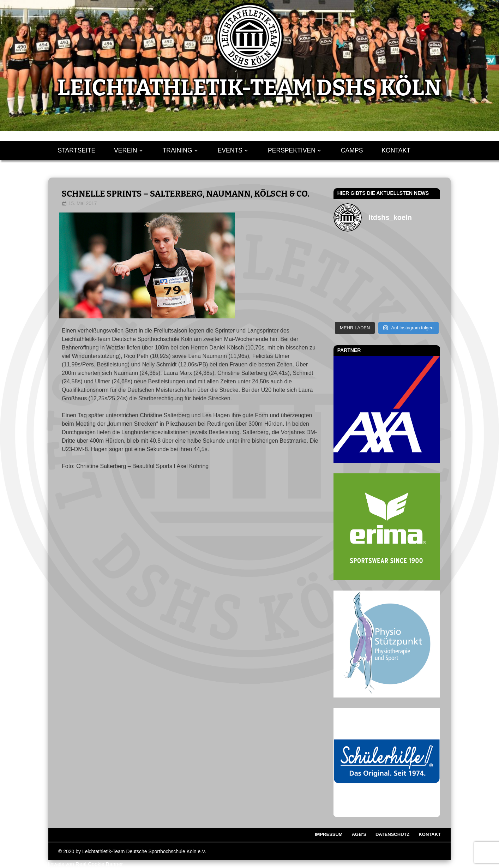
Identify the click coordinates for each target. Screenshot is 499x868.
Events (230, 150)
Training (178, 150)
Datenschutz (393, 834)
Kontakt (396, 150)
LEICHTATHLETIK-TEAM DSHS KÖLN (249, 88)
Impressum (329, 834)
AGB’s (359, 834)
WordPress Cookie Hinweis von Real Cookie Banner (61, 864)
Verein (126, 150)
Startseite (76, 150)
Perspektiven (292, 150)
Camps (352, 150)
